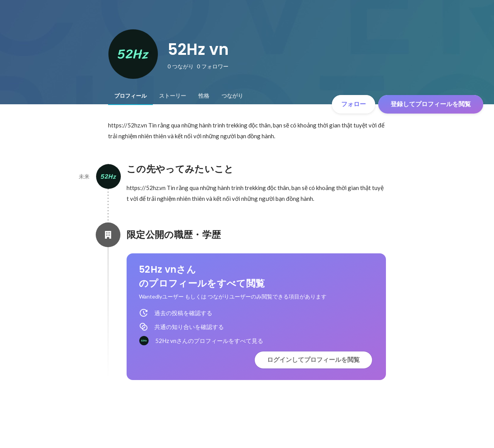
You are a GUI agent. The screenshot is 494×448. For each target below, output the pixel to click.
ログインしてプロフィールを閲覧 (313, 360)
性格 (204, 96)
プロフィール (130, 96)
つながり (232, 96)
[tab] (130, 96)
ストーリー (173, 96)
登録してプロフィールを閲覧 (431, 104)
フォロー (354, 104)
